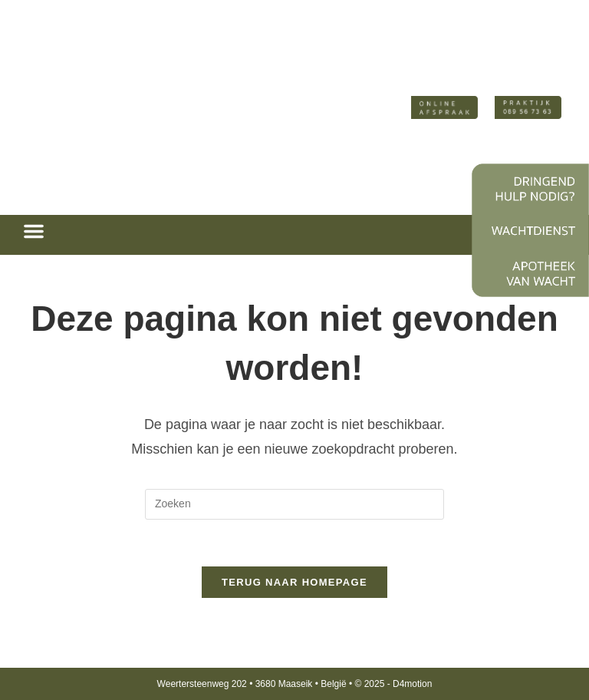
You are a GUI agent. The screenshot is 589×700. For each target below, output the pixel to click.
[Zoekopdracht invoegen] (294, 504)
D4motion (412, 684)
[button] (34, 231)
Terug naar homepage (294, 582)
